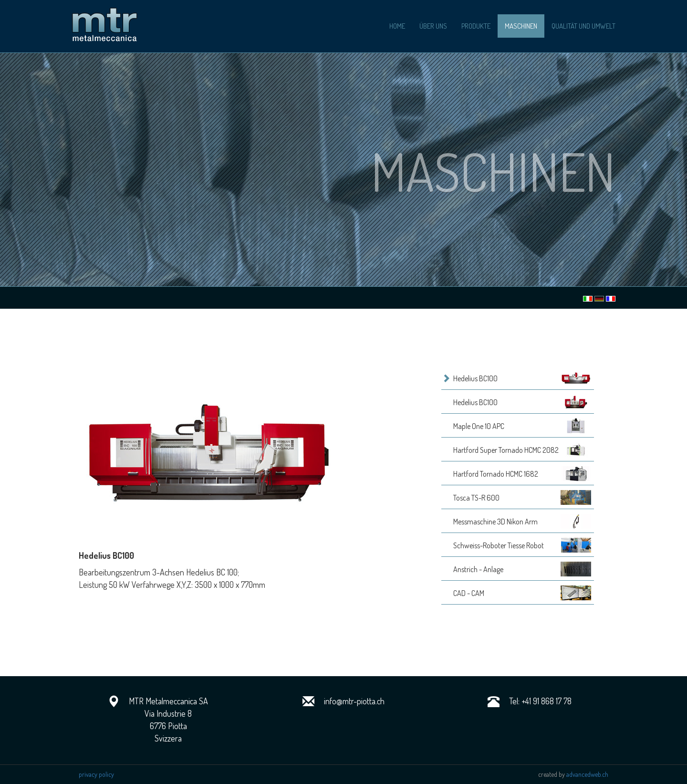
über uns (433, 26)
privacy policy (96, 774)
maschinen (521, 26)
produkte (476, 26)
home (397, 26)
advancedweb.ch (587, 774)
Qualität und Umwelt (583, 26)
